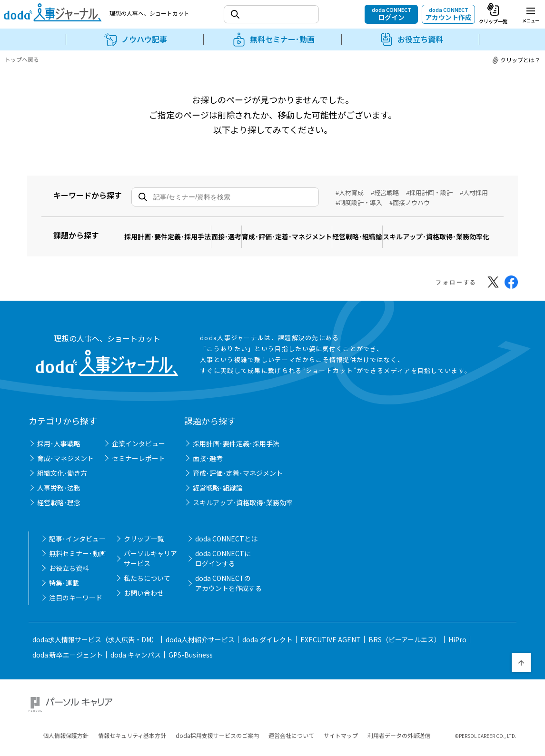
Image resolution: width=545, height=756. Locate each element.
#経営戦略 (385, 192)
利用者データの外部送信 (399, 729)
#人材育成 (350, 192)
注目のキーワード (76, 602)
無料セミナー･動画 (77, 558)
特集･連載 (64, 588)
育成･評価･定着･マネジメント (320, 231)
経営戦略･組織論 (404, 231)
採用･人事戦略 (59, 448)
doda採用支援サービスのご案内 (217, 729)
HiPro (457, 644)
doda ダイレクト (268, 644)
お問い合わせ (144, 598)
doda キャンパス (136, 659)
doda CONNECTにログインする (223, 563)
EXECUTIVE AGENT (331, 644)
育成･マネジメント (65, 463)
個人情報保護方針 (66, 729)
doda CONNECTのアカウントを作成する (228, 588)
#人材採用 (474, 192)
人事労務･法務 (59, 492)
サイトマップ (341, 729)
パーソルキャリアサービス (150, 563)
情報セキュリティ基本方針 (132, 729)
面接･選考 (246, 231)
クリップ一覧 (144, 543)
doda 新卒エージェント (68, 659)
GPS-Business (191, 659)
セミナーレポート (139, 463)
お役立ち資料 (69, 573)
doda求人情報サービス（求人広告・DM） (95, 644)
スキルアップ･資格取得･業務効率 (243, 507)
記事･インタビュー (77, 543)
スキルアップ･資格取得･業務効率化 (184, 245)
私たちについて (147, 583)
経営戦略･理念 (59, 507)
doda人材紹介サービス (200, 644)
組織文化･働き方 (62, 478)
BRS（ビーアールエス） (405, 644)
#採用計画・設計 (429, 192)
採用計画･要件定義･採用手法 (174, 231)
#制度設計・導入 (359, 202)
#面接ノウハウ (410, 202)
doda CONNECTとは (226, 543)
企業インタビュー (139, 448)
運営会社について (291, 729)
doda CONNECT (391, 14)
